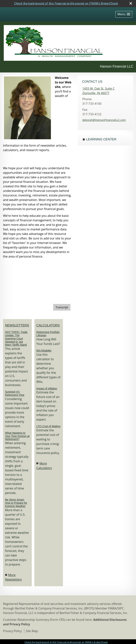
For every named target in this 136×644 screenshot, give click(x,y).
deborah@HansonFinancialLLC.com (104, 120)
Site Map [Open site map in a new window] (32, 631)
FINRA (112, 608)
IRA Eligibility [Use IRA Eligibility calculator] (44, 351)
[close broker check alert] (131, 3)
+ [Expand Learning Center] (84, 139)
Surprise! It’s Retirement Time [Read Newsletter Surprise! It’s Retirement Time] (15, 393)
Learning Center (101, 139)
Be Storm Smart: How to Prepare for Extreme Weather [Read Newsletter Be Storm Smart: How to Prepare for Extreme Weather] (16, 503)
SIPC (121, 608)
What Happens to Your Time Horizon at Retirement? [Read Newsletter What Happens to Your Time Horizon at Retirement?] (17, 436)
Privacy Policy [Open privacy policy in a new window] (12, 631)
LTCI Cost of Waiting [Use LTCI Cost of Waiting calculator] (48, 426)
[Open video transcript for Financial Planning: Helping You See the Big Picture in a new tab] (62, 307)
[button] (124, 14)
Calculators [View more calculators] (48, 325)
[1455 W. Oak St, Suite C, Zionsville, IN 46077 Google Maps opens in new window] (98, 91)
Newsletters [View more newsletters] (17, 325)
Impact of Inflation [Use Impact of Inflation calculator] (47, 389)
